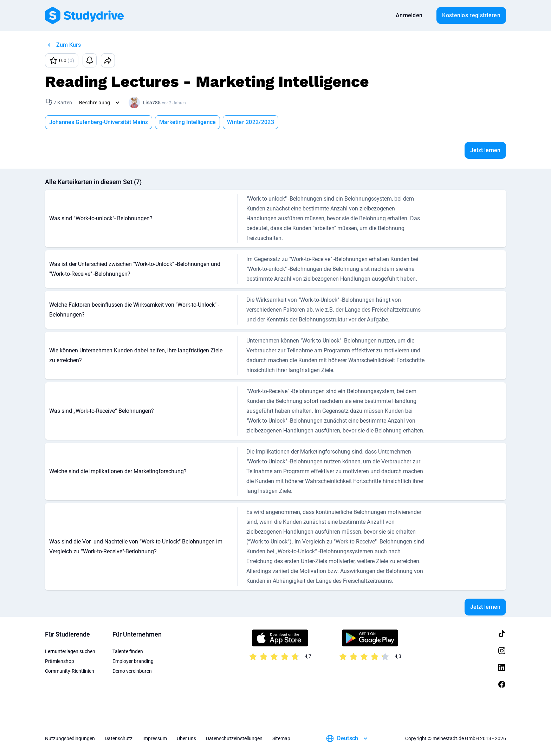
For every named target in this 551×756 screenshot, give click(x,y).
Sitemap (281, 738)
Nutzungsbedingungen (70, 738)
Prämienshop (60, 661)
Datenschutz (119, 738)
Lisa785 (152, 103)
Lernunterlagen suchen (70, 651)
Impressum (155, 738)
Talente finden (128, 651)
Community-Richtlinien (70, 671)
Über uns (186, 738)
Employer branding (133, 661)
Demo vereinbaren (132, 671)
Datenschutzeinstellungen (234, 738)
